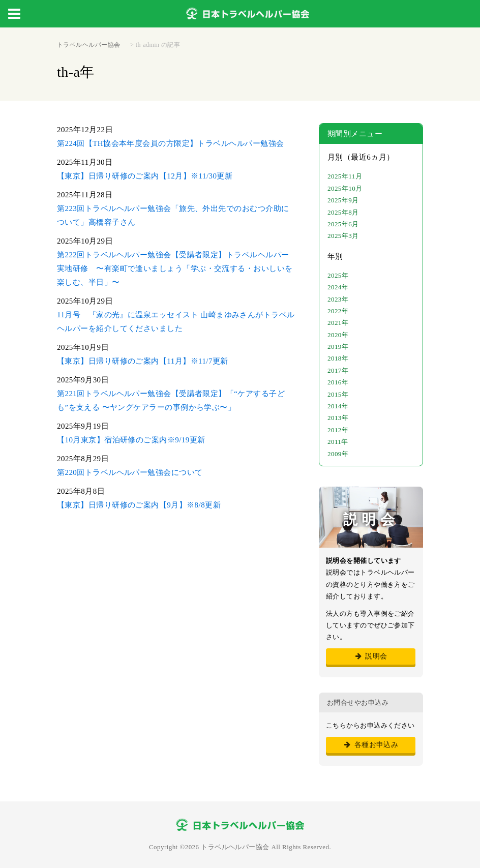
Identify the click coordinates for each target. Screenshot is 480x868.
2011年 (338, 442)
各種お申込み (371, 745)
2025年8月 (343, 212)
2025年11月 (345, 176)
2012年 (338, 430)
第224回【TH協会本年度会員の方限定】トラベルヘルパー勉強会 (170, 143)
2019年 (338, 347)
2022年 (338, 311)
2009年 (338, 454)
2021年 (338, 323)
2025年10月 (345, 188)
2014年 (338, 406)
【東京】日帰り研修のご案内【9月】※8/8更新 (139, 505)
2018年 (338, 358)
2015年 (338, 394)
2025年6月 (343, 224)
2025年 (338, 275)
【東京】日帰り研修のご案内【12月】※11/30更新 (145, 176)
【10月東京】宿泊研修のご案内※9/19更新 (131, 440)
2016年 (338, 382)
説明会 (370, 656)
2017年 (338, 370)
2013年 (338, 418)
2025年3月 (343, 236)
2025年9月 (343, 200)
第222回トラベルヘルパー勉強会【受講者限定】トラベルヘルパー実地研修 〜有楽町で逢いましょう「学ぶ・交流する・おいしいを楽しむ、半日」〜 (175, 268)
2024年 (338, 287)
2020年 (338, 335)
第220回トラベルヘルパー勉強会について (130, 472)
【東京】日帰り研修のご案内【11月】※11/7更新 (143, 361)
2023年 (338, 299)
